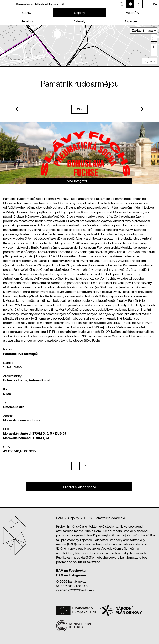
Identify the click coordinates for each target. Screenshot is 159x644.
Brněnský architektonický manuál (40, 4)
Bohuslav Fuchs (15, 380)
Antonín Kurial (40, 380)
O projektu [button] (133, 21)
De (155, 4)
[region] (79, 46)
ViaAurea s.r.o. (78, 586)
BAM (60, 518)
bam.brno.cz (77, 581)
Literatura (26, 21)
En (147, 4)
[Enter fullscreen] (154, 38)
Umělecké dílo (14, 407)
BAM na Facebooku (71, 570)
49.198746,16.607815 (19, 451)
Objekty (73, 518)
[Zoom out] (154, 53)
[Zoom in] (154, 47)
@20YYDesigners (81, 590)
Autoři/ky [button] (132, 13)
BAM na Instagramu (71, 575)
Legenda (149, 61)
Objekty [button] (79, 13)
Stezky (26, 13)
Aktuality (79, 21)
